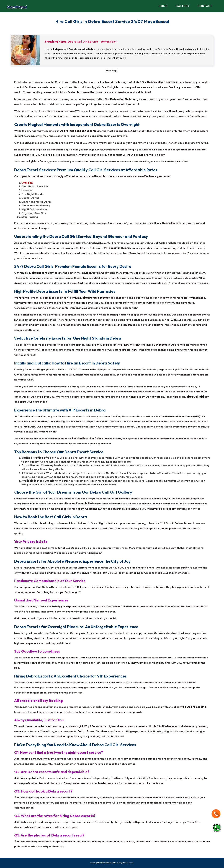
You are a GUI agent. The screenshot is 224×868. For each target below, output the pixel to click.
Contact (205, 6)
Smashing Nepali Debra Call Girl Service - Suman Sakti (81, 41)
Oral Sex (27, 183)
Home (163, 6)
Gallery (182, 6)
